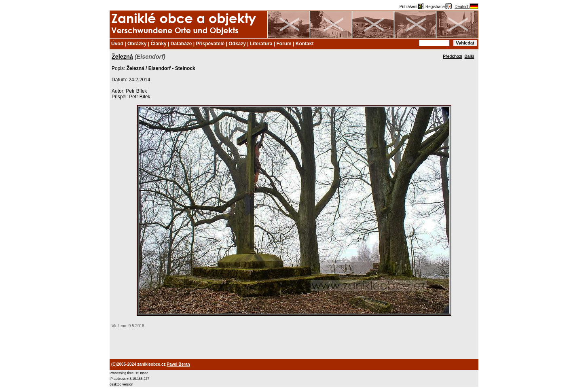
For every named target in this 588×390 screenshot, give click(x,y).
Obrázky (137, 44)
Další (470, 56)
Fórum (284, 44)
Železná (122, 57)
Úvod (117, 44)
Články (158, 44)
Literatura (261, 44)
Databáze (181, 44)
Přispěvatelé (210, 44)
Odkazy (237, 44)
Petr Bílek (140, 97)
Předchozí (453, 56)
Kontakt (305, 44)
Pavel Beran (178, 364)
